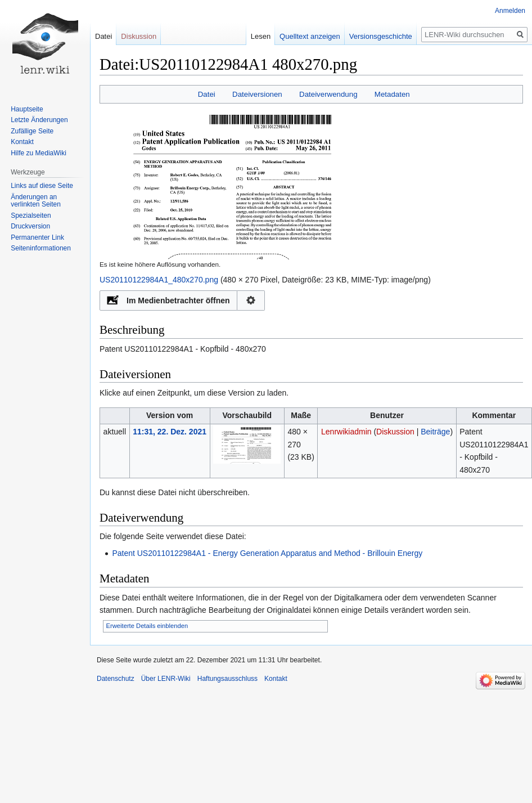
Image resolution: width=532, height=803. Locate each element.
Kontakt (22, 142)
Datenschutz (116, 679)
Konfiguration (251, 300)
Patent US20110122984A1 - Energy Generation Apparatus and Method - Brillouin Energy (267, 553)
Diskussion (395, 432)
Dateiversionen (257, 94)
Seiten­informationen (41, 248)
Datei (207, 94)
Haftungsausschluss (227, 679)
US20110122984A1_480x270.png (159, 280)
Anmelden (510, 11)
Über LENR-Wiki (166, 679)
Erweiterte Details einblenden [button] (147, 626)
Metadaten (392, 94)
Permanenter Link (37, 237)
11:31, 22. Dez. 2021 (170, 432)
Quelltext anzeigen (301, 36)
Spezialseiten (31, 216)
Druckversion (30, 226)
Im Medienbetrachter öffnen (178, 300)
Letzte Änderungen (39, 120)
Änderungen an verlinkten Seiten (36, 201)
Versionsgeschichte (371, 36)
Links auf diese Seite (42, 186)
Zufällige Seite (32, 131)
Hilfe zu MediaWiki (39, 153)
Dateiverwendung (328, 94)
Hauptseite (27, 109)
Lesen (251, 36)
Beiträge (435, 432)
